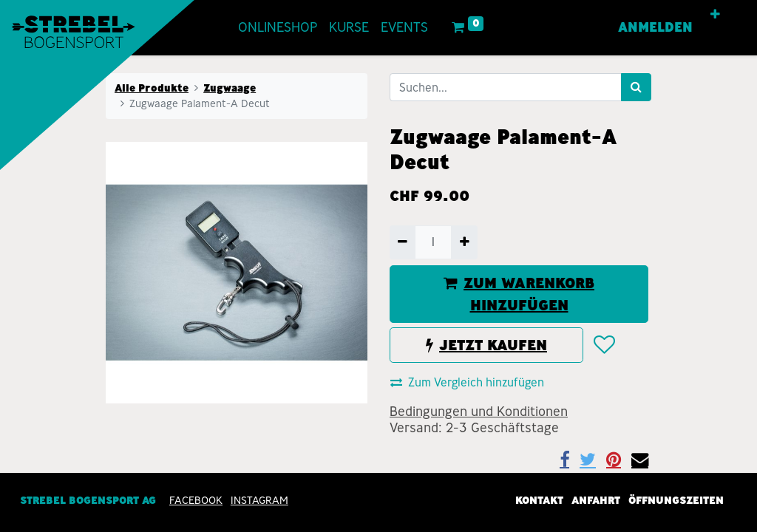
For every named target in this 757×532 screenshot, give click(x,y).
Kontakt (539, 501)
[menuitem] (278, 28)
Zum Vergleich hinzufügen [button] (467, 382)
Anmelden (655, 27)
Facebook (196, 501)
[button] (715, 15)
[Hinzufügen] (464, 242)
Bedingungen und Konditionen (479, 412)
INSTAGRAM (259, 501)
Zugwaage (230, 88)
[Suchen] (636, 87)
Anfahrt (596, 501)
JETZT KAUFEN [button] (486, 345)
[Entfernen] (403, 242)
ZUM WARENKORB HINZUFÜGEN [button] (519, 294)
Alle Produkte (152, 88)
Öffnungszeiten (676, 501)
